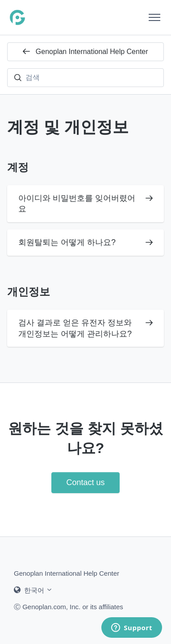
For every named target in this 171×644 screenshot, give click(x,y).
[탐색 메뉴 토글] (154, 17)
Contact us (85, 482)
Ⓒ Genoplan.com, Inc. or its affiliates (69, 606)
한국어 (33, 590)
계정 (18, 167)
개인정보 (29, 292)
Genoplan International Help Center (85, 52)
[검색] (85, 78)
